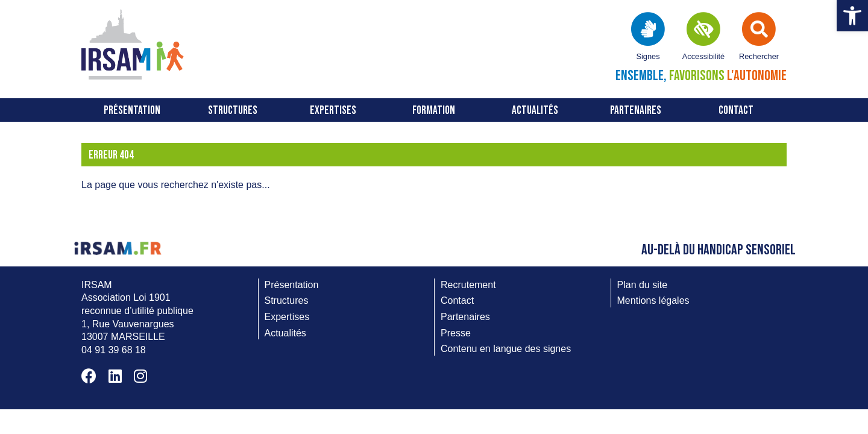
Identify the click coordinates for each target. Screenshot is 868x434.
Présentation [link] (132, 111)
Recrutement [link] (468, 285)
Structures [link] (233, 111)
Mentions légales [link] (653, 300)
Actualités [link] (535, 111)
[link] (852, 16)
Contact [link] (736, 111)
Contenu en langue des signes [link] (506, 349)
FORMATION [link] (434, 111)
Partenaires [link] (636, 111)
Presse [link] (456, 333)
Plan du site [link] (643, 285)
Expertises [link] (333, 111)
